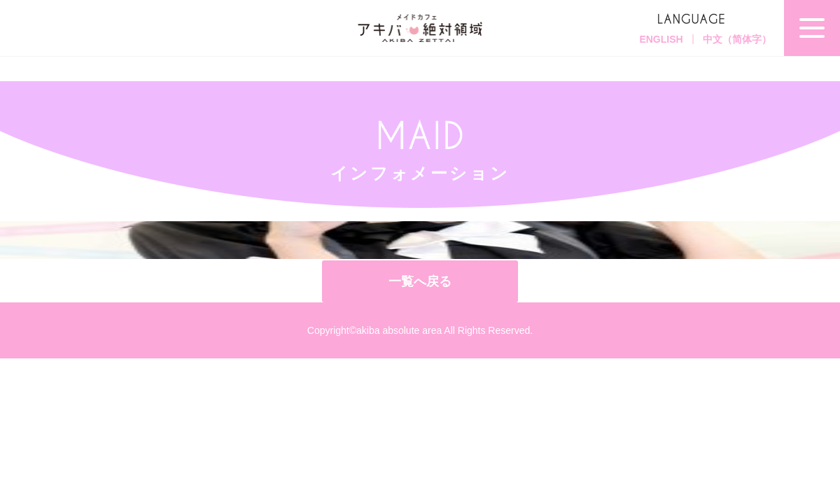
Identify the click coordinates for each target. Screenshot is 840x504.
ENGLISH (661, 39)
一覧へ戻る (420, 281)
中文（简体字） (737, 39)
